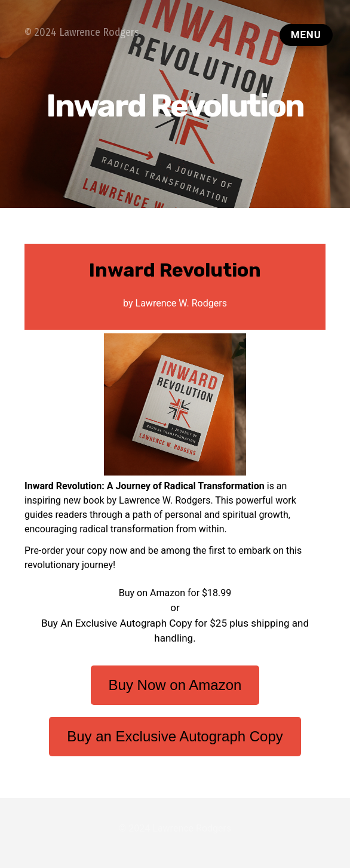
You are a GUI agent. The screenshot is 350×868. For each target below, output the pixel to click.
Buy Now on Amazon (175, 685)
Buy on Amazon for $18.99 (175, 593)
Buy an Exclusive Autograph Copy (175, 736)
